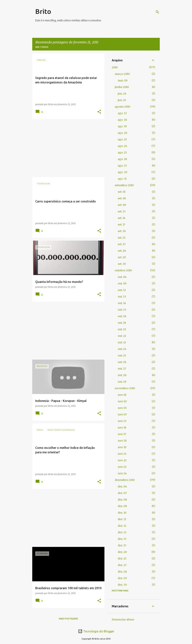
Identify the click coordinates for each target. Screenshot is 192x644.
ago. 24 (122, 146)
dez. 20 (122, 552)
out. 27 (122, 369)
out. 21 (122, 329)
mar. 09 (123, 80)
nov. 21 (122, 454)
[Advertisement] (67, 148)
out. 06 (122, 283)
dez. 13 (122, 532)
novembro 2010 (125, 388)
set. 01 (122, 192)
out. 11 (122, 290)
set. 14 (122, 218)
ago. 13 (122, 113)
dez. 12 (122, 526)
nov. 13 (122, 421)
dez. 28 (122, 572)
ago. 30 (122, 172)
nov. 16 (122, 428)
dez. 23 (122, 558)
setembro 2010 (124, 185)
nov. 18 (122, 441)
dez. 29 (122, 578)
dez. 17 (122, 545)
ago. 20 (122, 133)
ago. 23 (122, 139)
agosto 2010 (122, 107)
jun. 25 (122, 100)
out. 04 (122, 277)
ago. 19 (122, 126)
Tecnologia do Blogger (96, 631)
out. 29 (122, 382)
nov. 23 (122, 467)
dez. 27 (122, 565)
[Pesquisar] (157, 12)
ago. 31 (122, 179)
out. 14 (122, 303)
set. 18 (122, 231)
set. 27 (122, 244)
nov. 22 (122, 460)
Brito (43, 11)
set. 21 (122, 238)
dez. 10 (122, 513)
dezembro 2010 (125, 480)
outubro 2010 (123, 270)
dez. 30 (122, 585)
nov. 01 (122, 395)
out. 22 (122, 336)
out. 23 (122, 342)
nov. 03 (122, 408)
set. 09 (122, 205)
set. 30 (122, 264)
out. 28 (122, 375)
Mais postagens (68, 619)
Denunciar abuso (123, 619)
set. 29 (122, 257)
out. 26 (122, 362)
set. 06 (122, 198)
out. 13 (122, 297)
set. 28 (122, 251)
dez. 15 (122, 539)
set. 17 (121, 225)
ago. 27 (122, 166)
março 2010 (122, 74)
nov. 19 (122, 447)
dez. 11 (122, 519)
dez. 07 (122, 493)
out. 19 (122, 323)
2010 (115, 67)
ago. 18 (122, 120)
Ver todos (42, 47)
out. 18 (122, 316)
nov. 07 (122, 414)
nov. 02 (122, 401)
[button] (99, 112)
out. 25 (122, 355)
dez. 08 (122, 500)
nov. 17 (122, 434)
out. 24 (122, 349)
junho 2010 (122, 87)
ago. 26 (122, 159)
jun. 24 (122, 94)
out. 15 (122, 310)
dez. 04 (122, 486)
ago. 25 (122, 152)
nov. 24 (122, 473)
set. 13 (122, 211)
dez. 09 (122, 506)
